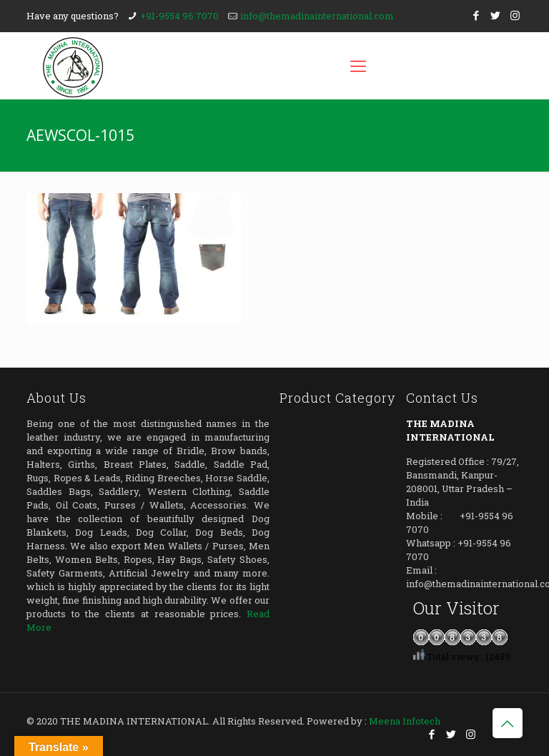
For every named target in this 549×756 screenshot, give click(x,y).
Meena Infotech (405, 721)
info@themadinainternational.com (317, 16)
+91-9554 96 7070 (179, 16)
